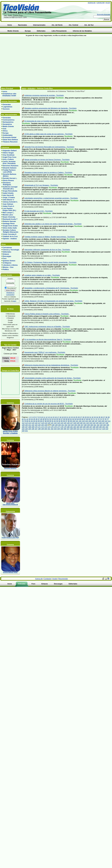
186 (87, 427)
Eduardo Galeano (10, 168)
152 (66, 425)
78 (23, 421)
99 (71, 421)
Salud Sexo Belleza (10, 140)
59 (66, 419)
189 (97, 427)
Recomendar (63, 579)
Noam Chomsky (9, 217)
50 (46, 419)
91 (53, 421)
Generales (7, 105)
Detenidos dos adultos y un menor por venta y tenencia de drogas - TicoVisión (53, 224)
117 (39, 423)
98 (69, 421)
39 (109, 417)
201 (49, 429)
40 (23, 419)
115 (33, 423)
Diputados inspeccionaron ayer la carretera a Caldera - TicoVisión (48, 172)
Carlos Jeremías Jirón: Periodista (9, 162)
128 (75, 423)
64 (78, 419)
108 (99, 421)
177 (59, 427)
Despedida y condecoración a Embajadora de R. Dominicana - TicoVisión (51, 288)
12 (47, 417)
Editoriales (7, 252)
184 (81, 427)
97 (66, 421)
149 (56, 425)
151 (63, 425)
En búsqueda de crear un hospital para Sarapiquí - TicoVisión (47, 121)
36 (102, 417)
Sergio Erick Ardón (10, 226)
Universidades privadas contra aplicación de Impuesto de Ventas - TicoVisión (53, 378)
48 (41, 419)
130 (81, 423)
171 (39, 427)
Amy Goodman (9, 155)
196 (33, 429)
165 (108, 425)
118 (43, 423)
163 (101, 425)
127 (71, 423)
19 (63, 417)
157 (82, 425)
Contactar (101, 3)
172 (43, 427)
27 (81, 417)
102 (80, 421)
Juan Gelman (8, 204)
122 (55, 423)
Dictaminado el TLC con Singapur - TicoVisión (41, 185)
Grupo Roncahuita (10, 191)
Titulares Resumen (10, 142)
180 (68, 427)
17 (58, 417)
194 (26, 429)
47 (39, 419)
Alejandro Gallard (10, 151)
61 (71, 419)
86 (41, 421)
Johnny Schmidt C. (10, 202)
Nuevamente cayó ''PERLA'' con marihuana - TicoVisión (45, 352)
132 (87, 423)
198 (39, 429)
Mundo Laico (8, 215)
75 (103, 419)
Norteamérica (8, 122)
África (5, 131)
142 (33, 425)
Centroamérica (9, 120)
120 (49, 423)
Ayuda (108, 3)
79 (25, 421)
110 (106, 421)
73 (98, 419)
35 (99, 417)
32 (93, 417)
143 (36, 425)
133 (91, 423)
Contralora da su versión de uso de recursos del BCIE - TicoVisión (49, 404)
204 (59, 429)
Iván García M (8, 195)
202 (52, 429)
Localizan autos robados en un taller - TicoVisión (42, 275)
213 (87, 429)
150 (59, 425)
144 (39, 425)
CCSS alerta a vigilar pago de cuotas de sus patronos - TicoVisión (49, 134)
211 (81, 429)
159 (88, 425)
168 (30, 427)
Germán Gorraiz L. (10, 178)
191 (104, 427)
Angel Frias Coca (9, 157)
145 (43, 425)
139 (23, 425)
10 (42, 417)
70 (92, 419)
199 (43, 429)
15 (54, 417)
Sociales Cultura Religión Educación (10, 231)
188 (94, 427)
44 (32, 419)
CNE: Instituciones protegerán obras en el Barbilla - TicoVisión (47, 327)
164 (104, 425)
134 (94, 423)
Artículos (31, 88)
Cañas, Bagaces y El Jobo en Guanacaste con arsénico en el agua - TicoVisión (53, 301)
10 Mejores (7, 263)
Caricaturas (7, 247)
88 (46, 421)
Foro (5, 258)
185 (84, 427)
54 (55, 419)
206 (65, 429)
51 (48, 419)
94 (59, 421)
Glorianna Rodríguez (6, 184)
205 (62, 429)
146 (46, 425)
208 (71, 429)
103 (83, 421)
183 (78, 427)
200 (46, 429)
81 (30, 421)
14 (51, 417)
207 (68, 429)
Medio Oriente (8, 126)
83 (34, 421)
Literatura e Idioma (10, 265)
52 (50, 419)
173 (46, 427)
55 (57, 419)
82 (32, 421)
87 (43, 421)
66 (82, 419)
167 (26, 427)
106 (93, 421)
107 (96, 421)
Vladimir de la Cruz (10, 236)
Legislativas (8, 107)
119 (46, 423)
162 (98, 425)
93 (57, 421)
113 (26, 423)
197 (36, 429)
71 (94, 419)
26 (79, 417)
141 (30, 425)
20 (65, 417)
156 (79, 425)
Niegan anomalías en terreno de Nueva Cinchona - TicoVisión (47, 160)
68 (87, 419)
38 (106, 417)
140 (26, 425)
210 (78, 429)
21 (67, 417)
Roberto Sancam (9, 221)
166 (23, 427)
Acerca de (92, 3)
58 (64, 419)
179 (65, 427)
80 (27, 421)
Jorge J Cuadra (9, 197)
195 (30, 429)
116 (36, 423)
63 (75, 419)
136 (100, 423)
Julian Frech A (9, 206)
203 (55, 429)
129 (78, 423)
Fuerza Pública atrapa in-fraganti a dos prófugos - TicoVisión (47, 314)
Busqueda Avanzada (104, 14)
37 (104, 417)
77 (108, 419)
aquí (14, 301)
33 (95, 417)
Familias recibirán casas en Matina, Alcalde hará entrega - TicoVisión (50, 237)
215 (94, 429)
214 (91, 429)
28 (83, 417)
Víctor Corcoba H (10, 234)
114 (30, 423)
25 (77, 417)
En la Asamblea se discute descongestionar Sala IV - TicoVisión (48, 339)
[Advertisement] (24, 61)
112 (23, 423)
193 (23, 429)
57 (62, 419)
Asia (4, 129)
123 (59, 423)
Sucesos (6, 109)
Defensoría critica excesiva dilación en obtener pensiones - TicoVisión (50, 391)
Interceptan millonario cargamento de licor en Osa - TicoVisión (48, 250)
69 (89, 419)
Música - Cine (8, 267)
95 (62, 421)
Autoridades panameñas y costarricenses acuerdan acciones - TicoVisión (51, 198)
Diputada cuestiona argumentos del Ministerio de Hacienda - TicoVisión (51, 108)
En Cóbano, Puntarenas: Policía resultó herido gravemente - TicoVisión (50, 262)
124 (62, 423)
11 (44, 417)
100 (74, 421)
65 (80, 419)
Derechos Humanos (11, 166)
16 (56, 417)
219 (107, 429)
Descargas (7, 256)
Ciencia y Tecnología (11, 250)
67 (85, 419)
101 (77, 421)
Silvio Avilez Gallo (10, 228)
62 (73, 419)
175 (52, 427)
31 (90, 417)
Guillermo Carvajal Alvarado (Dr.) (9, 188)
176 (55, 427)
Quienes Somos (9, 261)
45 (34, 419)
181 (71, 427)
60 (69, 419)
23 (72, 417)
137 (104, 423)
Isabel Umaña (8, 193)
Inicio (5, 91)
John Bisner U (8, 200)
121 (52, 423)
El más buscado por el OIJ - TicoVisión (39, 211)
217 (100, 429)
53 (53, 419)
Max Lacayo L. (8, 213)
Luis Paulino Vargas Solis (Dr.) (9, 209)
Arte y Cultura (8, 159)
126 (68, 423)
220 (23, 431)
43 (30, 419)
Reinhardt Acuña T (10, 219)
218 (104, 429)
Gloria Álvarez (8, 180)
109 (103, 421)
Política (6, 269)
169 (33, 427)
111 (109, 421)
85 (39, 421)
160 (92, 425)
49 (43, 419)
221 (26, 431)
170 (36, 427)
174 (49, 427)
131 (84, 423)
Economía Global (10, 137)
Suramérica (7, 124)
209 (75, 429)
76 (105, 419)
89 (48, 421)
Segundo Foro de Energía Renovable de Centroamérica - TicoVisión (49, 147)
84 (37, 421)
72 (96, 419)
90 (50, 421)
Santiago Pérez (9, 224)
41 (25, 419)
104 (87, 421)
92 (55, 421)
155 (76, 425)
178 (62, 427)
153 (69, 425)
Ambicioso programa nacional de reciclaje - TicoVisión (44, 95)
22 (70, 417)
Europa (6, 133)
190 (100, 427)
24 (74, 417)
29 (86, 417)
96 (64, 421)
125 (65, 423)
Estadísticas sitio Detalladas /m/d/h (9, 95)
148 (53, 425)
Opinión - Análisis (10, 239)
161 (95, 425)
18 (60, 417)
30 (88, 417)
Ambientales (8, 135)
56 (59, 419)
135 (97, 423)
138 (107, 423)
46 (37, 419)
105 (90, 421)
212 (84, 429)
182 (75, 427)
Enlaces (6, 254)
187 (91, 427)
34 (97, 417)
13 (49, 417)
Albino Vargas (8, 153)
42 (27, 419)
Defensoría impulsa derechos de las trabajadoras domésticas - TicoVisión (51, 365)
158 (85, 425)
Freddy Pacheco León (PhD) (9, 171)
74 (101, 419)
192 (107, 427)
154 (72, 425)
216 (97, 429)
